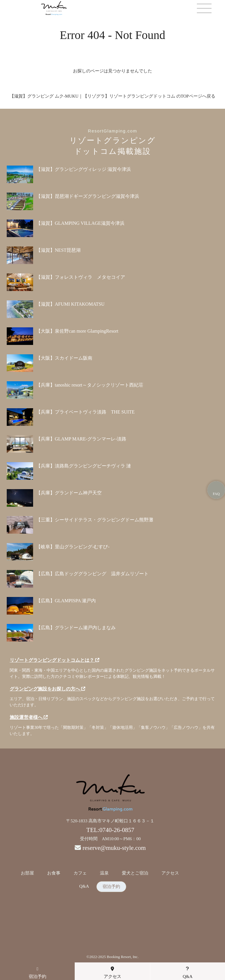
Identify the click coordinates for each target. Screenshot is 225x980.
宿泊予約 (111, 887)
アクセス (170, 873)
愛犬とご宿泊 (135, 873)
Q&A (84, 886)
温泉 (104, 873)
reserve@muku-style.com (114, 848)
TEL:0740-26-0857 (110, 830)
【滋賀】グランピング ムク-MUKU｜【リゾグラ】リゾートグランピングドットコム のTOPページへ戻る (112, 96)
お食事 (54, 873)
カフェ (80, 873)
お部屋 (27, 873)
